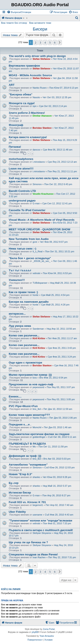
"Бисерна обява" (21, 94)
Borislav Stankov (42, 128)
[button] (60, 42)
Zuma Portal (49, 629)
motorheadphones (21, 159)
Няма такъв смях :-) (23, 249)
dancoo (36, 150)
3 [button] (40, 42)
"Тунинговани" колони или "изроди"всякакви (40, 521)
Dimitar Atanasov (42, 116)
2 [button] (36, 42)
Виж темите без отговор (14, 23)
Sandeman (38, 329)
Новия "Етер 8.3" (20, 474)
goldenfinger (39, 437)
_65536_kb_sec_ (42, 261)
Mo (34, 447)
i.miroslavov (39, 162)
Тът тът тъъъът (20, 270)
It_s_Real (38, 251)
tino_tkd (37, 409)
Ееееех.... (15, 396)
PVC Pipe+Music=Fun (23, 406)
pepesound (38, 387)
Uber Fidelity (17, 512)
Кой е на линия (11, 589)
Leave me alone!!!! (21, 169)
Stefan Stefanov (41, 59)
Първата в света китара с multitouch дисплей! (41, 530)
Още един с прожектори (25, 363)
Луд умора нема (20, 326)
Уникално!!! (17, 280)
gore (35, 242)
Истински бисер (20, 493)
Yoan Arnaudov (47, 636)
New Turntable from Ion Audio (29, 239)
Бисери (40, 29)
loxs (35, 378)
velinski (36, 273)
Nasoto (36, 97)
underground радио (22, 201)
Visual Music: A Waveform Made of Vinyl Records (42, 220)
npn (35, 106)
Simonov (37, 184)
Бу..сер (14, 483)
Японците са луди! (22, 103)
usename (37, 515)
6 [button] (55, 42)
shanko (36, 477)
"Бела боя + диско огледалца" (30, 258)
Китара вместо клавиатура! (28, 137)
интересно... (17, 314)
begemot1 (38, 505)
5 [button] (50, 42)
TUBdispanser (40, 283)
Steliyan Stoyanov (42, 533)
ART (12, 85)
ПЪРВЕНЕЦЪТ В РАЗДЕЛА (27, 444)
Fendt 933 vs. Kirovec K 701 (27, 502)
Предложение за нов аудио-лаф (31, 384)
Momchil (37, 427)
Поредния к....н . (20, 424)
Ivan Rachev (39, 557)
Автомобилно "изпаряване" (28, 465)
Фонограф (16, 125)
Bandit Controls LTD (22, 191)
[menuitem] (19, 12)
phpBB (35, 632)
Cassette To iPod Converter (27, 210)
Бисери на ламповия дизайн (29, 302)
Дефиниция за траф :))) (25, 456)
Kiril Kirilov (39, 338)
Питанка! (15, 147)
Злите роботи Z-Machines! (27, 113)
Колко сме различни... (24, 335)
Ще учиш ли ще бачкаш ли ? (28, 542)
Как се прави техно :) (23, 292)
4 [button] (45, 42)
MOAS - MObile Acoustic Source (30, 75)
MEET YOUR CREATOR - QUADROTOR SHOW (39, 229)
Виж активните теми (40, 23)
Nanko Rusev (40, 88)
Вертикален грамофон (24, 66)
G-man (36, 203)
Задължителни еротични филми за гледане (39, 434)
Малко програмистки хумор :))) (30, 375)
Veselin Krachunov (43, 194)
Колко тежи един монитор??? (29, 415)
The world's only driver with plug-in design (37, 56)
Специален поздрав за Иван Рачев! (33, 554)
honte (36, 295)
